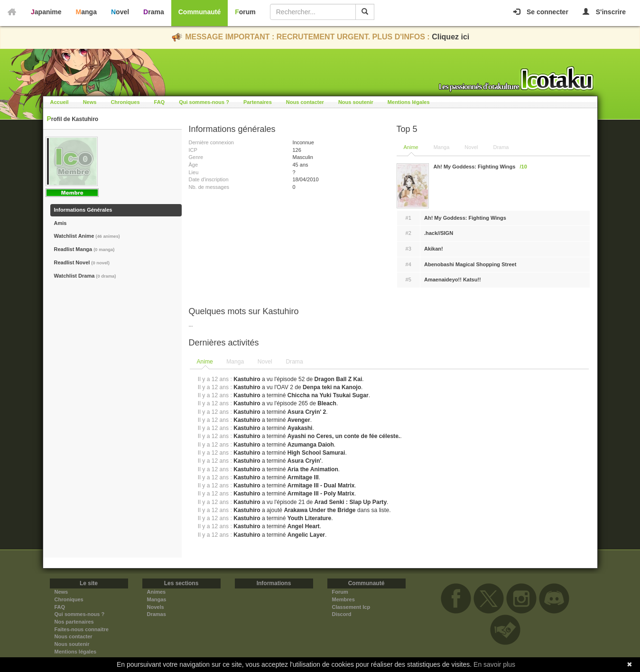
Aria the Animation (313, 469)
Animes (157, 592)
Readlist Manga (84, 249)
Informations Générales (83, 210)
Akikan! (434, 249)
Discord (342, 614)
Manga (86, 12)
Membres (343, 599)
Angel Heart (304, 526)
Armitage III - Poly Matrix (321, 494)
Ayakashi (300, 428)
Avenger (299, 420)
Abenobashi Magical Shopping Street (470, 264)
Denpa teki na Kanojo (332, 387)
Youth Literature (310, 518)
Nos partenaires (74, 622)
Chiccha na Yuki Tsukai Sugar (328, 395)
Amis (60, 223)
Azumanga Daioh (311, 445)
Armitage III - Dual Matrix (321, 485)
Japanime (46, 12)
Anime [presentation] (204, 362)
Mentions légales (409, 102)
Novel (120, 12)
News (90, 102)
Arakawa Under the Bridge (320, 510)
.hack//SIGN (439, 233)
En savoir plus (494, 664)
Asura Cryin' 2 (307, 412)
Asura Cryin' (304, 461)
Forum (245, 12)
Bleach (327, 403)
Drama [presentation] (294, 362)
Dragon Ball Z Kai (339, 379)
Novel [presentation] (265, 362)
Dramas (157, 614)
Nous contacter (305, 102)
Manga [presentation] (235, 362)
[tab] (205, 362)
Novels (156, 607)
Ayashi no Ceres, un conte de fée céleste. (344, 436)
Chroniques (125, 102)
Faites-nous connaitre (82, 629)
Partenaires (258, 102)
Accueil (60, 102)
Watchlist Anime (87, 236)
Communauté (199, 12)
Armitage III (303, 477)
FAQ (160, 102)
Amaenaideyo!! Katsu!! (453, 280)
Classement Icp (351, 607)
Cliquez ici (450, 37)
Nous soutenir (356, 102)
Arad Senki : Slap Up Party (351, 502)
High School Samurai (316, 453)
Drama (154, 12)
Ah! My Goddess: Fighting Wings (465, 218)
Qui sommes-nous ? (204, 102)
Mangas (157, 599)
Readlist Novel (82, 262)
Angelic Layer (306, 535)
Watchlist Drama (85, 276)
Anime (411, 147)
